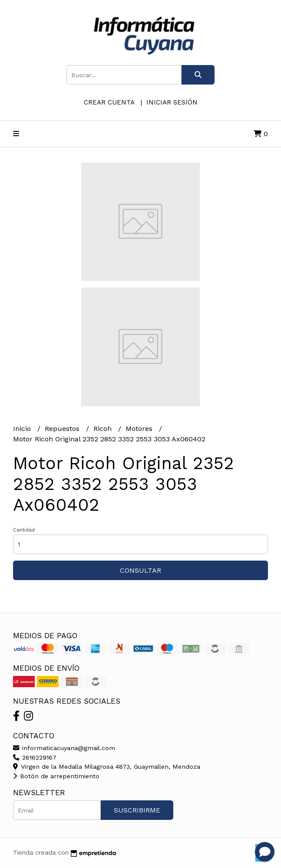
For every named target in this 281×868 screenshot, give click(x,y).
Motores (140, 429)
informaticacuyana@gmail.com (64, 748)
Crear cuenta (109, 102)
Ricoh (104, 429)
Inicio (23, 429)
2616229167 (35, 757)
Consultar (140, 570)
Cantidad (24, 530)
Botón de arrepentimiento (56, 776)
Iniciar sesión (172, 102)
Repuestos (63, 429)
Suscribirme (137, 810)
